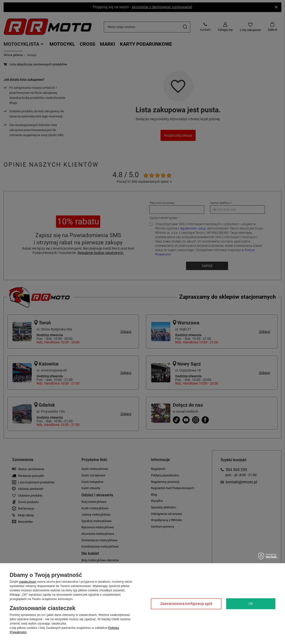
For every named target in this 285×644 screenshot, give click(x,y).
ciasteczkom (28, 582)
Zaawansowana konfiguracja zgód (186, 604)
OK (251, 604)
